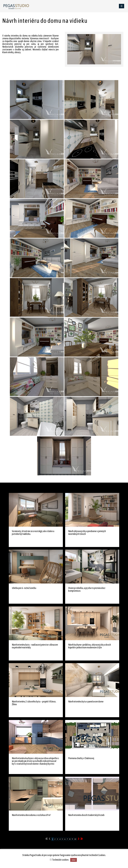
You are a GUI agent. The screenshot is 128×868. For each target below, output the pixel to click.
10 (75, 839)
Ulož (74, 860)
